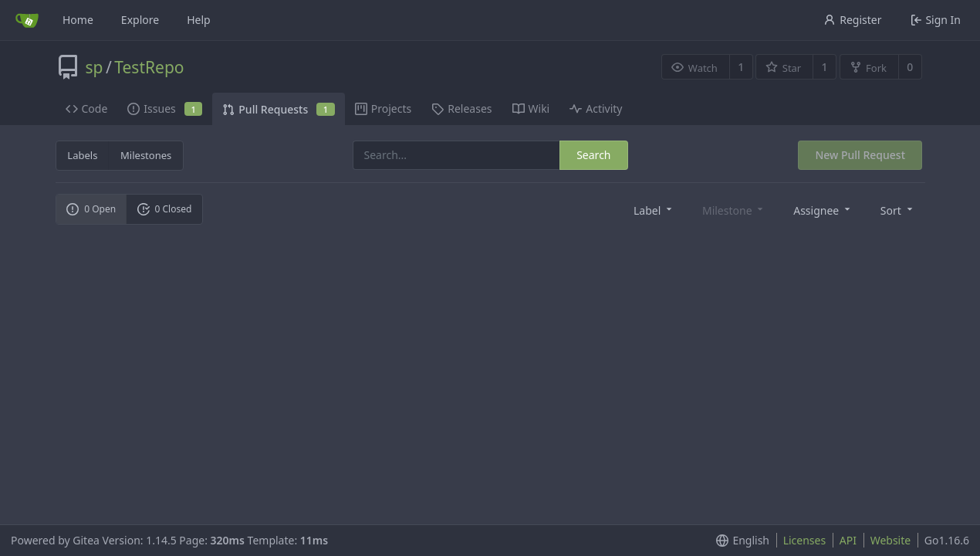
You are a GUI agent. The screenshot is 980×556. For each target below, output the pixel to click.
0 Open (91, 209)
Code (87, 108)
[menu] (654, 210)
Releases (461, 108)
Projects (383, 108)
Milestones (146, 155)
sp (95, 67)
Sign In (936, 20)
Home (78, 20)
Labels (82, 155)
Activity (596, 108)
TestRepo (149, 67)
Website (891, 540)
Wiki (531, 108)
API (848, 540)
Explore (140, 20)
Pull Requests (278, 109)
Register (852, 20)
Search (593, 155)
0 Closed (165, 209)
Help (199, 20)
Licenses (805, 540)
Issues (165, 108)
